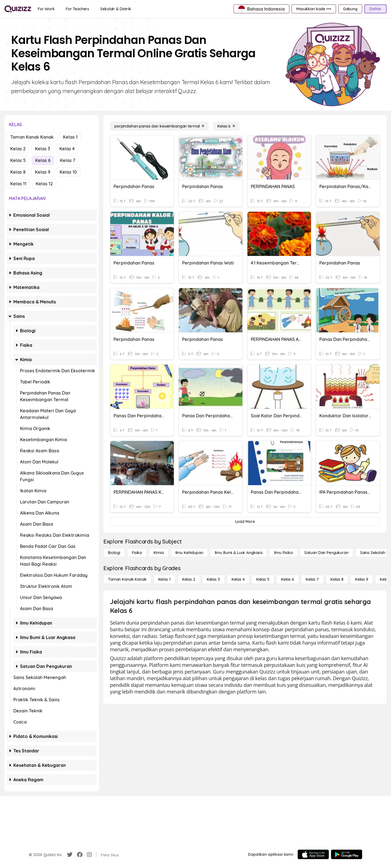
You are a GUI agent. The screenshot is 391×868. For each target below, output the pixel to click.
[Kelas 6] (226, 126)
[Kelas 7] (312, 579)
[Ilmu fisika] (283, 553)
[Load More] (245, 522)
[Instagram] (89, 855)
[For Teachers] (77, 9)
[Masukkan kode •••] (314, 9)
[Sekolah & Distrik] (116, 9)
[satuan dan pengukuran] (326, 553)
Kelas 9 (43, 172)
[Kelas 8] (337, 579)
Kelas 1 (70, 137)
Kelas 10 (68, 172)
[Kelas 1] (164, 579)
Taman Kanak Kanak (32, 137)
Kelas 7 (68, 160)
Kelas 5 (18, 160)
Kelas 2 (18, 149)
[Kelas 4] (238, 579)
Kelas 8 (18, 172)
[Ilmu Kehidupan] (189, 553)
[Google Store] (347, 854)
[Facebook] (80, 855)
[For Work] (46, 9)
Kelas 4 (67, 149)
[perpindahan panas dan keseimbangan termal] (159, 126)
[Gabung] (350, 9)
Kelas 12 (44, 184)
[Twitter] (70, 855)
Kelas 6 (43, 160)
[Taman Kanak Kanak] (127, 579)
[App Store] (313, 854)
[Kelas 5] (263, 579)
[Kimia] (159, 553)
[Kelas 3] (213, 579)
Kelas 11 (18, 184)
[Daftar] (375, 9)
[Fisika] (137, 553)
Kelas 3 (42, 149)
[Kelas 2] (189, 579)
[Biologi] (114, 553)
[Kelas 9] (362, 579)
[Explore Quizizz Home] (18, 9)
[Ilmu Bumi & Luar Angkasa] (239, 553)
